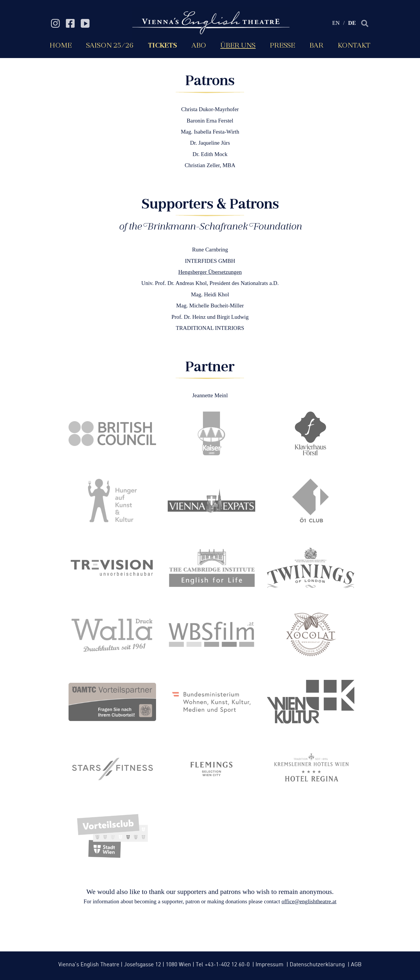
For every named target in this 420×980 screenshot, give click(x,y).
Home (61, 45)
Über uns (238, 45)
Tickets (162, 45)
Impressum (270, 965)
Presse (282, 45)
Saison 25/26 (110, 45)
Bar (316, 45)
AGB (356, 965)
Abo (199, 45)
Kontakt (354, 45)
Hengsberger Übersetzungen (210, 272)
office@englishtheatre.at (309, 901)
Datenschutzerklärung (318, 965)
